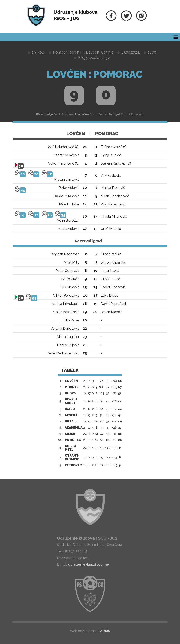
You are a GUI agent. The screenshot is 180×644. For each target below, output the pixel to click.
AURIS (105, 631)
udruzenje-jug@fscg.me (89, 565)
